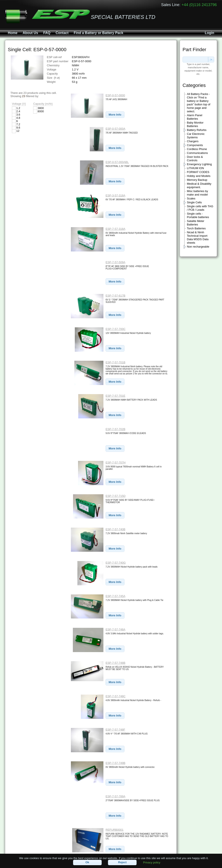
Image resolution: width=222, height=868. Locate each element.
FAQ (47, 33)
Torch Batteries (196, 228)
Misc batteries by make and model (198, 193)
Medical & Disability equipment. (199, 185)
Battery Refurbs (197, 130)
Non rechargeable (198, 247)
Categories (194, 85)
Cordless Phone (197, 149)
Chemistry (53, 65)
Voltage (51, 69)
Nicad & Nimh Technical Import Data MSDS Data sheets (198, 237)
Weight (51, 82)
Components (195, 145)
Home (13, 33)
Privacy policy (152, 862)
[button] (115, 115)
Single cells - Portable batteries (198, 215)
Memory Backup (197, 180)
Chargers (193, 141)
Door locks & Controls (195, 159)
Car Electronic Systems (196, 136)
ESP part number (58, 61)
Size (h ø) (53, 78)
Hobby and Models (199, 176)
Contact (62, 33)
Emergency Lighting (199, 164)
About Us (30, 33)
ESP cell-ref (54, 57)
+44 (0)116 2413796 (199, 5)
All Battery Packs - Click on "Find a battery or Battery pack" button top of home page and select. (199, 103)
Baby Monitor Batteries (195, 124)
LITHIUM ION (195, 168)
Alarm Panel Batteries (195, 117)
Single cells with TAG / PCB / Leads (200, 208)
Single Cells (194, 202)
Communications (197, 153)
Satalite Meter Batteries (196, 223)
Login (209, 33)
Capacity (52, 74)
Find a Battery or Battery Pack (99, 33)
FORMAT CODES (198, 172)
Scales (191, 198)
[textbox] (195, 60)
